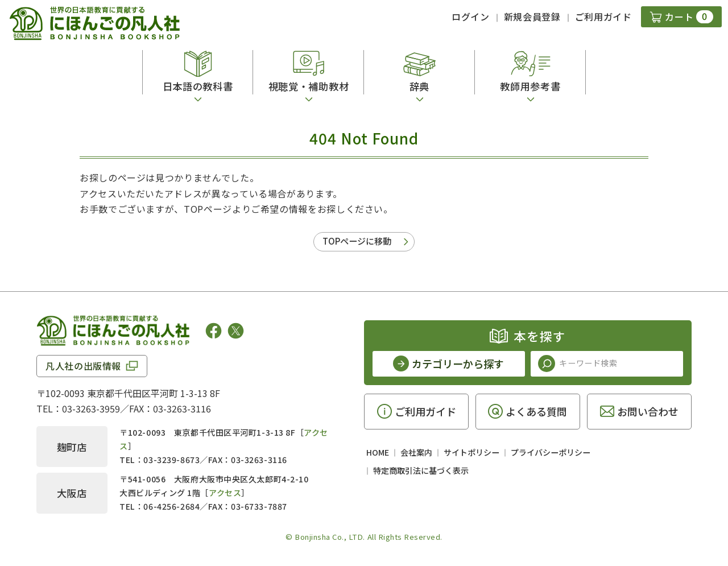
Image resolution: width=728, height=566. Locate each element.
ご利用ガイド (603, 16)
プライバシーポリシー (551, 452)
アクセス (225, 493)
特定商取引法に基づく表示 (421, 470)
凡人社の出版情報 (83, 366)
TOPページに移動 (357, 241)
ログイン (471, 16)
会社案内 (416, 452)
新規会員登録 (532, 16)
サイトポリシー (471, 452)
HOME (378, 452)
